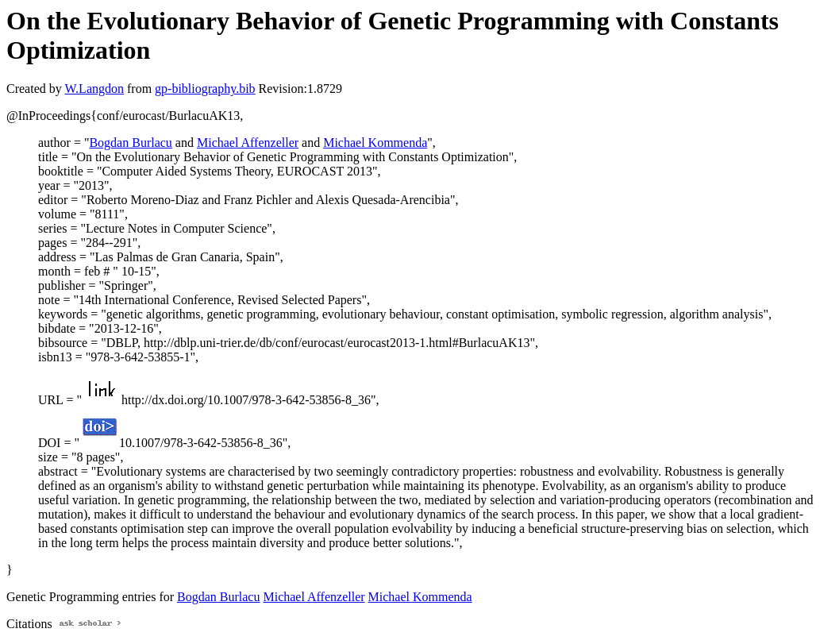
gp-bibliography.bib (205, 89)
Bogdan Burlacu (130, 143)
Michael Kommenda (375, 143)
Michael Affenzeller (248, 143)
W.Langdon (94, 89)
